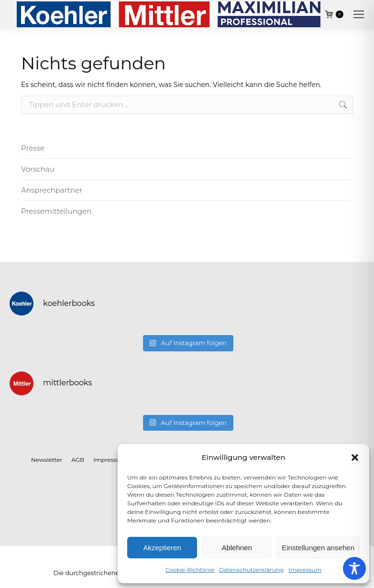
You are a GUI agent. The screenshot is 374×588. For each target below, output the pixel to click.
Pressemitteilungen (56, 211)
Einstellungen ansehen (318, 548)
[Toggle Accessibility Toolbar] (354, 568)
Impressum (305, 570)
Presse (33, 148)
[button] (355, 457)
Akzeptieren (162, 548)
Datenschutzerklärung (251, 570)
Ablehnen (236, 548)
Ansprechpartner (52, 190)
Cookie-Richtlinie (190, 570)
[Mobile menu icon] (359, 14)
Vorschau (38, 169)
